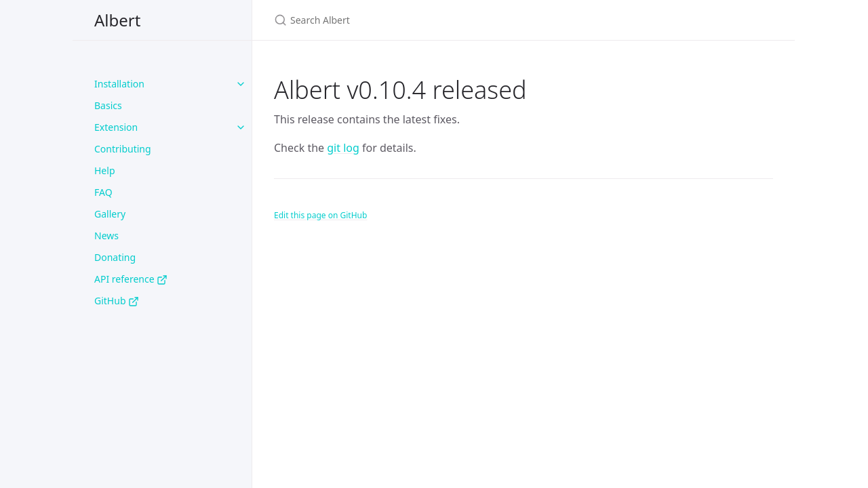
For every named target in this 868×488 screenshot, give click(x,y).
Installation (119, 84)
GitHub (117, 301)
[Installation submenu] (241, 84)
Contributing (123, 149)
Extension (116, 127)
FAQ (103, 192)
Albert (117, 20)
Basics (108, 105)
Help (105, 170)
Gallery (110, 214)
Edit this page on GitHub (320, 215)
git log (343, 148)
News (106, 236)
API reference (131, 279)
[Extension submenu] (241, 127)
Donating (115, 257)
